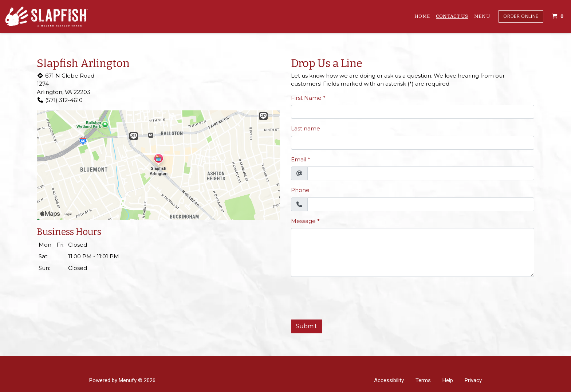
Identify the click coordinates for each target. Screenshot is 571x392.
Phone (300, 190)
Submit (306, 326)
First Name (306, 98)
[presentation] (346, 297)
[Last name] (413, 143)
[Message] (413, 252)
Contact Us (452, 16)
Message (303, 221)
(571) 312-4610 (60, 100)
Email (299, 159)
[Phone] (421, 204)
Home (422, 16)
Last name (306, 128)
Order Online (521, 16)
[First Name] (413, 112)
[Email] (421, 173)
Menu (482, 16)
